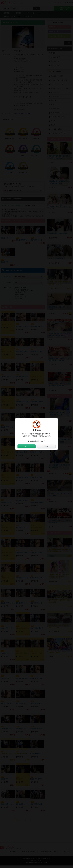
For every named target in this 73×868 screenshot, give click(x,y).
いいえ (46, 446)
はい (27, 446)
